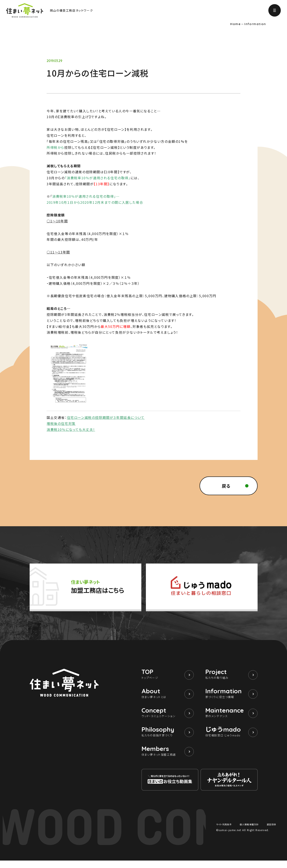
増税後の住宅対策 (61, 423)
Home (235, 24)
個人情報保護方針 (250, 832)
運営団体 (270, 832)
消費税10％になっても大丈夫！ (71, 429)
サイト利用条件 (225, 832)
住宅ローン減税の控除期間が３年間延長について (106, 417)
